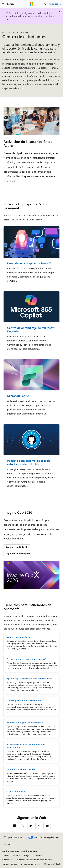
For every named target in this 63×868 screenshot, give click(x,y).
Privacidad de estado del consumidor (34, 860)
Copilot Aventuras (16, 791)
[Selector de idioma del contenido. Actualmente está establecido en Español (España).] (13, 837)
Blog (26, 855)
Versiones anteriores (11, 855)
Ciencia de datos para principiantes (25, 659)
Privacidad (7, 860)
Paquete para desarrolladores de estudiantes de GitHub (29, 462)
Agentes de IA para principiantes (24, 723)
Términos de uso (10, 864)
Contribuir (38, 855)
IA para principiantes (17, 637)
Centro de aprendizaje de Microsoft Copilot (31, 329)
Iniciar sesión (55, 4)
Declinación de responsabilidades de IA (20, 851)
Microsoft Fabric (18, 396)
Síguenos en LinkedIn (17, 547)
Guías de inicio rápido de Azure (28, 263)
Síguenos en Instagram (18, 553)
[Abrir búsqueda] (45, 4)
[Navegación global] (3, 4)
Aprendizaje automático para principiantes (29, 679)
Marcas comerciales (29, 864)
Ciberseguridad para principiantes (25, 701)
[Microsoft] (32, 4)
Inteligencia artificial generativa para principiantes (26, 746)
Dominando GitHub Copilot (21, 769)
